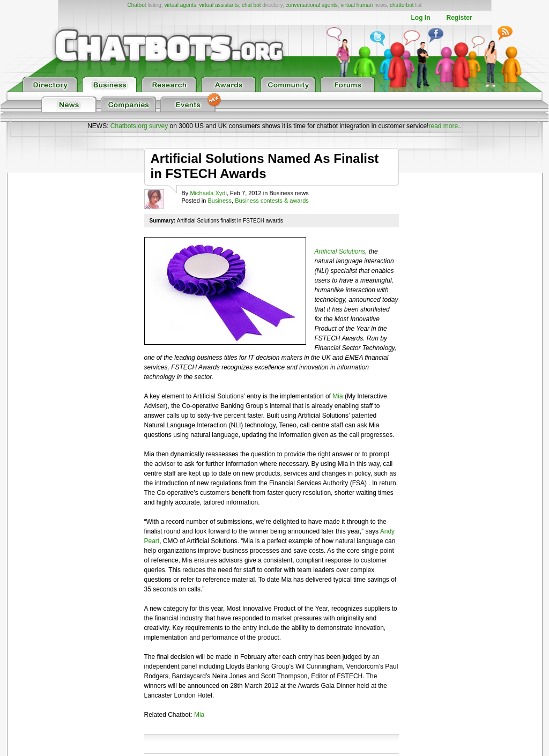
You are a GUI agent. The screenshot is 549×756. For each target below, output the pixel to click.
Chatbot (136, 5)
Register (459, 18)
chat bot (251, 5)
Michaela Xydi (208, 193)
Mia (337, 396)
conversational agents (311, 5)
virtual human (357, 5)
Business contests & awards (272, 201)
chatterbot (402, 5)
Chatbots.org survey (139, 126)
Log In (420, 18)
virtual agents (180, 5)
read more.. (445, 126)
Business (220, 201)
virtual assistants (219, 5)
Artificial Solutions (340, 251)
